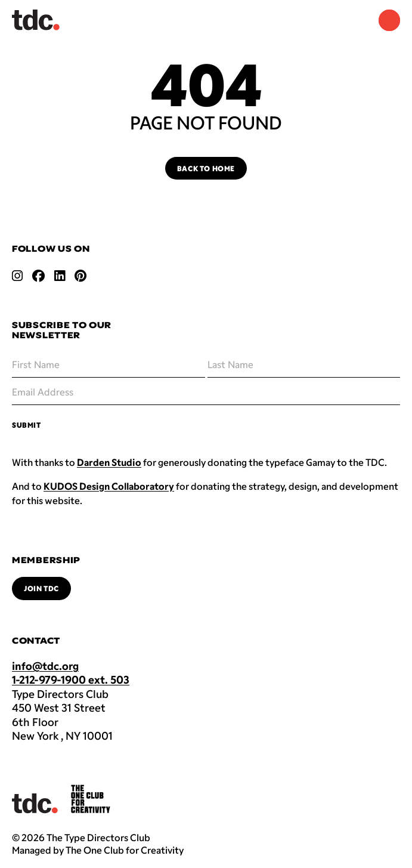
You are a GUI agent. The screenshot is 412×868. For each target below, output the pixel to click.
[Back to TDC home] (36, 20)
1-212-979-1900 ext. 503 (71, 679)
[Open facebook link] (38, 276)
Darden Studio (109, 462)
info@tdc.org (45, 666)
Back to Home (206, 168)
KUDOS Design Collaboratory (109, 486)
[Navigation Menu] (389, 20)
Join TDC (41, 588)
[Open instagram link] (17, 276)
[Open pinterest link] (80, 276)
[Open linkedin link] (60, 276)
